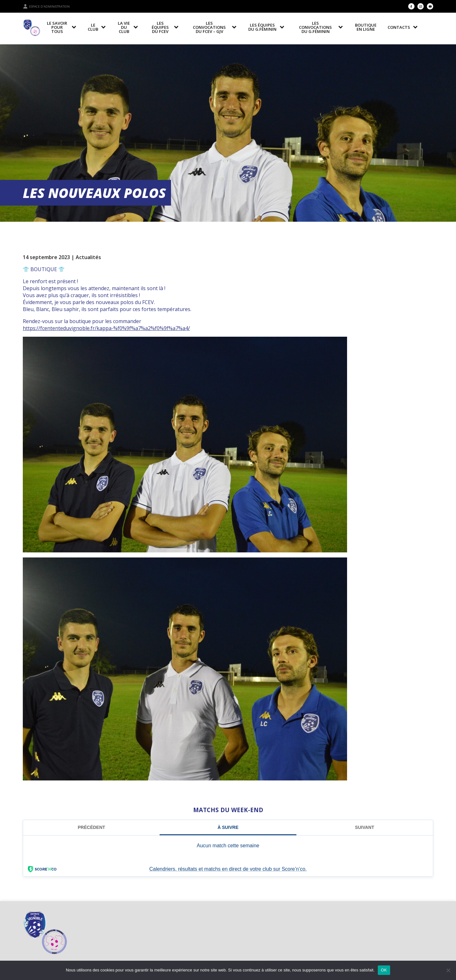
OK (384, 970)
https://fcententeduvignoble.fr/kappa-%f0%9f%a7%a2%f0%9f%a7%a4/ (106, 328)
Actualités (88, 257)
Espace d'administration (46, 6)
